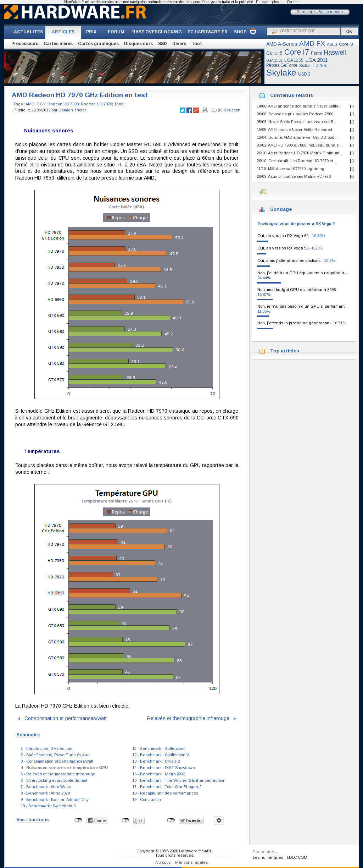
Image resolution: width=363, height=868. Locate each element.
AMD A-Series (282, 44)
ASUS (332, 44)
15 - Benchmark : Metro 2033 (159, 774)
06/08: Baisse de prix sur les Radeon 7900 (295, 114)
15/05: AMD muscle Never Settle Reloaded (294, 130)
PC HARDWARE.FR (208, 32)
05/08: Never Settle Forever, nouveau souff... (296, 122)
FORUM (116, 32)
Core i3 (346, 44)
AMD (30, 104)
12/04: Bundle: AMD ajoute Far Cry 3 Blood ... (298, 137)
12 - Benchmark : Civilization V (161, 755)
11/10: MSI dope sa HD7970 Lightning (291, 169)
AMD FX (312, 43)
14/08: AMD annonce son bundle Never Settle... (299, 106)
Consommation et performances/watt (66, 718)
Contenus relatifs (292, 95)
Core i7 (297, 52)
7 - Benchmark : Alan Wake (46, 787)
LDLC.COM (297, 857)
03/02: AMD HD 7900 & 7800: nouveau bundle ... (300, 145)
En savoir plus (267, 2)
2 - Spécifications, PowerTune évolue (55, 755)
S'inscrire (306, 12)
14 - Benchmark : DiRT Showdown (164, 768)
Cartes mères (58, 44)
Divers (179, 44)
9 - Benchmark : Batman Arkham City (55, 800)
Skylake (281, 73)
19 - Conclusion (147, 800)
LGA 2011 (317, 60)
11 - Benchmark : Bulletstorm (159, 748)
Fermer (293, 2)
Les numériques (268, 857)
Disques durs (138, 44)
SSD (163, 44)
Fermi (317, 53)
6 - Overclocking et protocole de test (54, 780)
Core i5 (274, 53)
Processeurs (25, 44)
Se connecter (331, 12)
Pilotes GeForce (282, 65)
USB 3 (304, 74)
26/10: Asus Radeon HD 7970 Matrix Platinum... (300, 153)
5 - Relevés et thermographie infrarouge (58, 774)
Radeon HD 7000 (63, 104)
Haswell (335, 53)
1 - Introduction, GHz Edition (46, 748)
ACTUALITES (28, 32)
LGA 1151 (274, 61)
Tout (197, 44)
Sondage (281, 209)
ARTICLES (63, 32)
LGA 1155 (294, 60)
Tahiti (119, 104)
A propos (163, 862)
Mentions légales (191, 862)
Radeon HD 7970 (313, 65)
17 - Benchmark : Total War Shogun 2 (167, 787)
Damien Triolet (72, 110)
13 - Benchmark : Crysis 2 (156, 761)
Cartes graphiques (98, 44)
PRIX (91, 32)
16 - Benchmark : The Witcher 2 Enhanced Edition (179, 780)
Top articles (285, 351)
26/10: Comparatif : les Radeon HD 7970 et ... (297, 161)
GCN (41, 104)
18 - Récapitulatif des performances (165, 793)
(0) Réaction (226, 110)
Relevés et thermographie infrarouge (188, 718)
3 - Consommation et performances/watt (57, 761)
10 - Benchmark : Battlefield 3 (48, 806)
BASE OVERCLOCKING (157, 32)
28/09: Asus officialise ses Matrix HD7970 (294, 176)
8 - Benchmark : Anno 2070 (45, 793)
